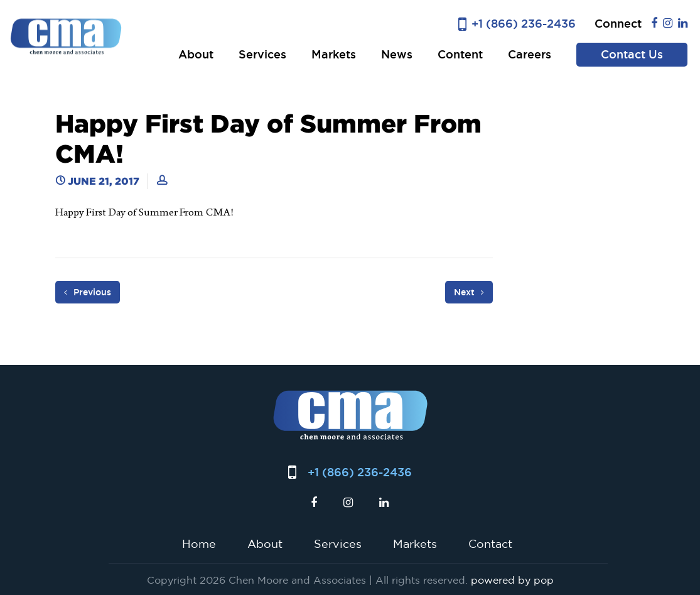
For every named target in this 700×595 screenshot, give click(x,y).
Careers (530, 54)
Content (460, 54)
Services (262, 54)
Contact (490, 543)
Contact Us (632, 54)
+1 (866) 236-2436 (524, 24)
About (196, 54)
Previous (88, 292)
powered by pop (512, 580)
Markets (334, 54)
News (397, 54)
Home (199, 543)
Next (469, 292)
